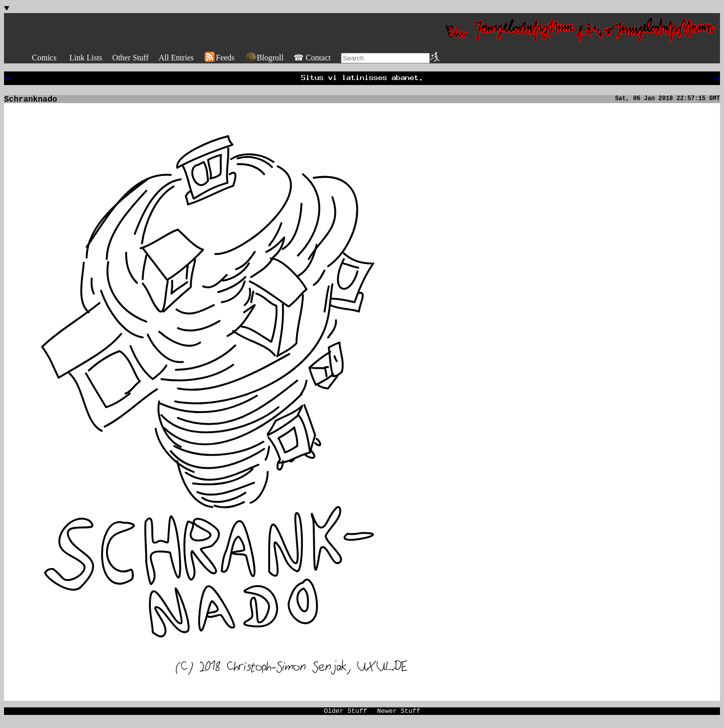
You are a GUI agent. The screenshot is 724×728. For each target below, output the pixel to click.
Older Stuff (345, 717)
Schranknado (31, 103)
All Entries (176, 58)
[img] (209, 396)
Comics (44, 58)
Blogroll (264, 58)
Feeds (219, 58)
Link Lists (86, 58)
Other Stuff (130, 58)
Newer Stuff (399, 717)
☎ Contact (312, 58)
